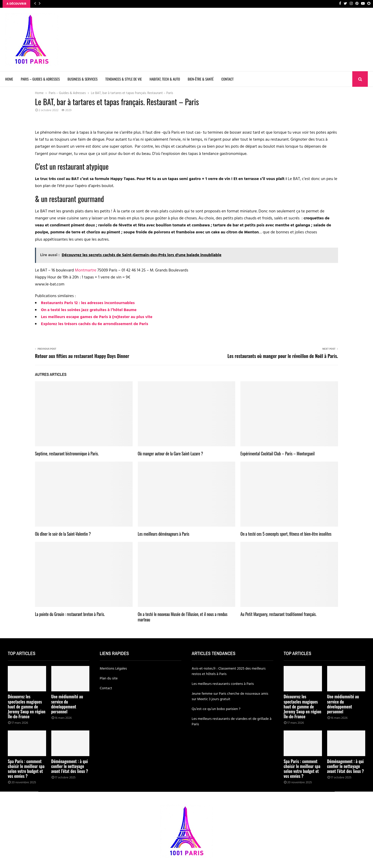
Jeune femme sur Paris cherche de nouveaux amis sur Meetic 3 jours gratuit (230, 697)
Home (9, 79)
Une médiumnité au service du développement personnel (67, 704)
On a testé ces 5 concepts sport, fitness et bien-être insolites (286, 534)
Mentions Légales (113, 669)
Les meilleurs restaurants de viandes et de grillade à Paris (232, 722)
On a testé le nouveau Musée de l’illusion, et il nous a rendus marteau (183, 617)
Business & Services (83, 79)
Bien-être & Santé (201, 79)
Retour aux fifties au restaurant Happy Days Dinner (82, 356)
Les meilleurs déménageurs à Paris (164, 534)
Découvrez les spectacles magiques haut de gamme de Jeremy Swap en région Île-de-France (27, 706)
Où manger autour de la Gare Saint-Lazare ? (170, 454)
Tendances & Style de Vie (124, 79)
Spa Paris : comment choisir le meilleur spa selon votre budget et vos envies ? (26, 769)
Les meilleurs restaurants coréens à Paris (223, 684)
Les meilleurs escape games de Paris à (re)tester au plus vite (97, 317)
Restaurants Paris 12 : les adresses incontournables (88, 303)
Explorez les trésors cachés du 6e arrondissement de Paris (95, 324)
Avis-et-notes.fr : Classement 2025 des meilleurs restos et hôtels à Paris (229, 671)
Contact (228, 79)
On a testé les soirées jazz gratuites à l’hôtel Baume (89, 310)
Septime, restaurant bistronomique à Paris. (67, 454)
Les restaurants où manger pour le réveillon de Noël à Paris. (283, 356)
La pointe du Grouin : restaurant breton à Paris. (70, 614)
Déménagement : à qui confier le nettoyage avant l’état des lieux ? (70, 766)
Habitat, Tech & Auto (165, 79)
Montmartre (86, 270)
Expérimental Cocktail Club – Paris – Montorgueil (277, 454)
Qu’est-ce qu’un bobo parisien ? (216, 709)
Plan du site (109, 679)
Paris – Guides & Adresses (40, 79)
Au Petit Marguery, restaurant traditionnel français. (278, 614)
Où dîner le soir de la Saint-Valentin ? (63, 534)
